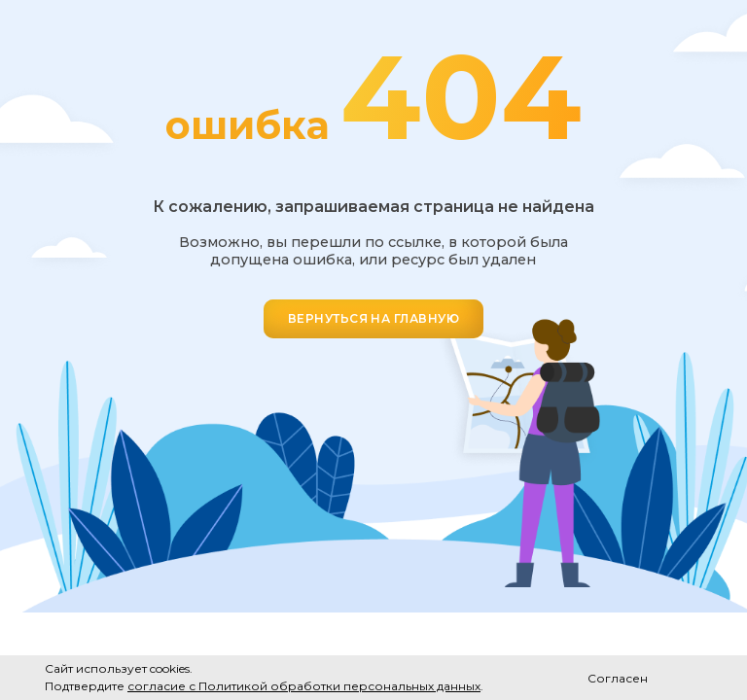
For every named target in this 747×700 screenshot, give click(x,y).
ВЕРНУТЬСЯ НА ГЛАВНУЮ (374, 318)
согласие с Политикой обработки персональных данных (304, 686)
